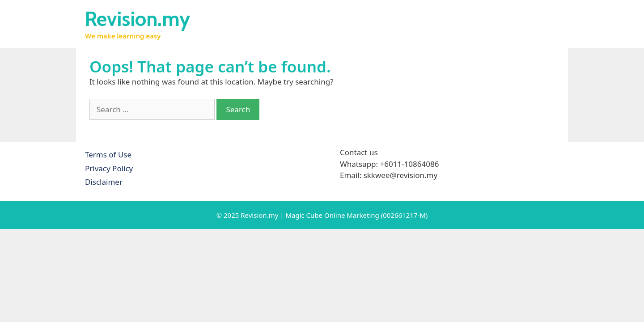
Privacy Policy (109, 168)
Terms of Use (108, 155)
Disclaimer (104, 182)
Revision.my (138, 19)
